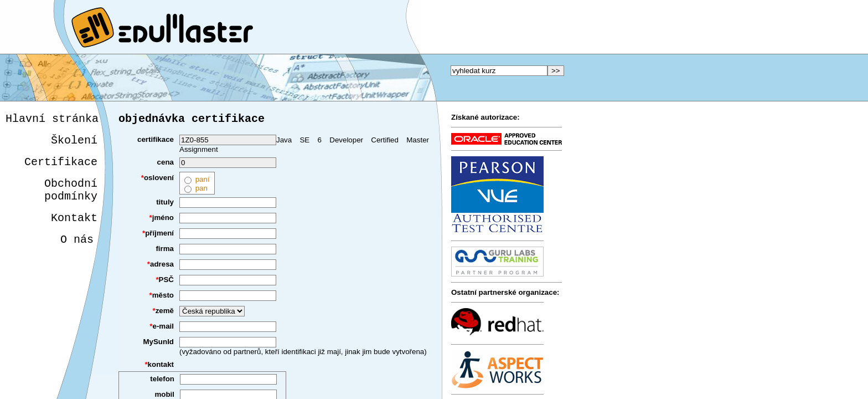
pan (201, 190)
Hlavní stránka (52, 120)
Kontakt (73, 230)
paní (202, 181)
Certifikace (61, 168)
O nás (75, 254)
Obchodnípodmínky (71, 199)
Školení (74, 144)
